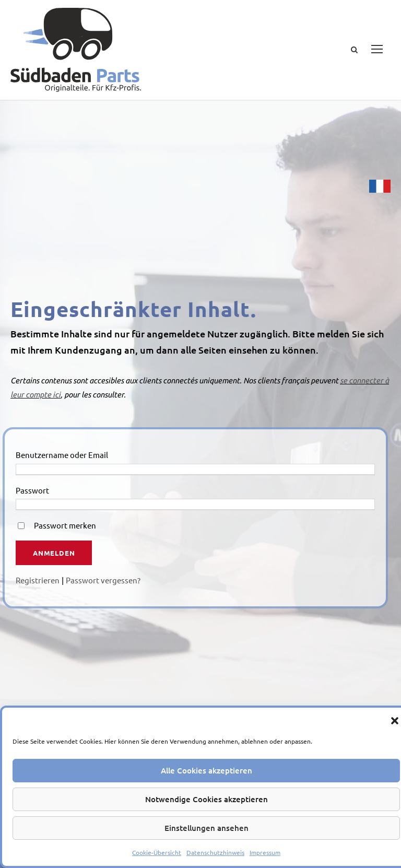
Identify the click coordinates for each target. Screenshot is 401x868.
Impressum (265, 852)
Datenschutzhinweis (215, 852)
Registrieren (38, 580)
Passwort (32, 490)
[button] (395, 721)
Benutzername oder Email (62, 455)
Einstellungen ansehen (207, 828)
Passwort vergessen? (103, 580)
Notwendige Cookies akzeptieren (207, 799)
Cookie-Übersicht (157, 852)
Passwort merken (65, 525)
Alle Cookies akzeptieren (207, 770)
